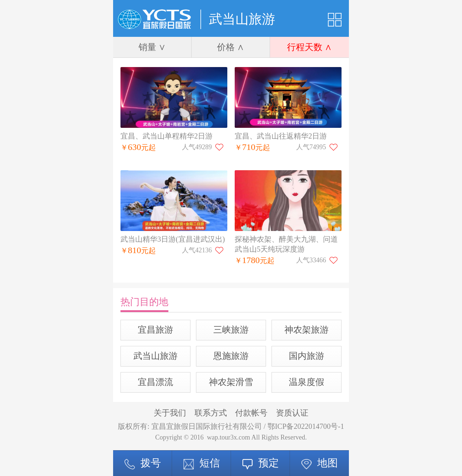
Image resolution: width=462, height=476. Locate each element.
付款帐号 (251, 413)
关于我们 (170, 413)
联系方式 (211, 413)
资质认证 (292, 413)
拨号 (143, 463)
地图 (320, 463)
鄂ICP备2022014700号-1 (306, 426)
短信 (202, 463)
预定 (261, 463)
